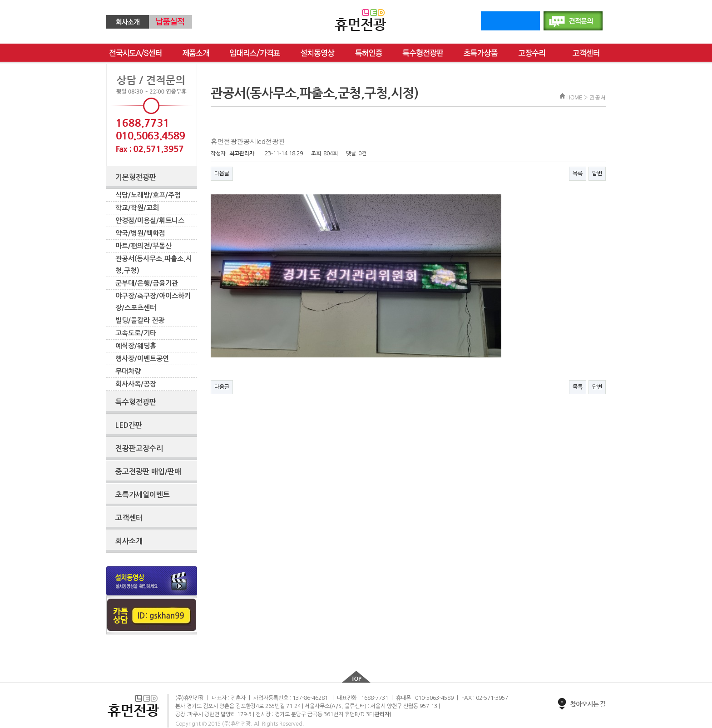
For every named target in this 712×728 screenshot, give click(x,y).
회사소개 (128, 22)
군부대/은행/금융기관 (147, 283)
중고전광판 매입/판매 (148, 472)
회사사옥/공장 (136, 384)
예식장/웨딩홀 (136, 346)
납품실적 (171, 22)
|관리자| (382, 714)
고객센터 (586, 53)
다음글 (222, 173)
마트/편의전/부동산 (143, 246)
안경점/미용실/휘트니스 (150, 220)
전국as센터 (136, 53)
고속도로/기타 (136, 333)
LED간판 (129, 425)
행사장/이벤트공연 (142, 359)
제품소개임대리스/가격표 (196, 53)
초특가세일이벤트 (143, 495)
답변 (597, 173)
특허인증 (368, 53)
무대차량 (128, 371)
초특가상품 (481, 53)
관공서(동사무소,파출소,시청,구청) (154, 265)
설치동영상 (318, 53)
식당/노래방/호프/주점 (148, 195)
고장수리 (535, 53)
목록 (578, 173)
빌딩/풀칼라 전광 (140, 320)
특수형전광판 (423, 53)
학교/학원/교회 (137, 208)
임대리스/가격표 (255, 53)
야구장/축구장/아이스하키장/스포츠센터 (153, 302)
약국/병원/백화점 (140, 233)
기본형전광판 (136, 177)
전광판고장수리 (139, 448)
